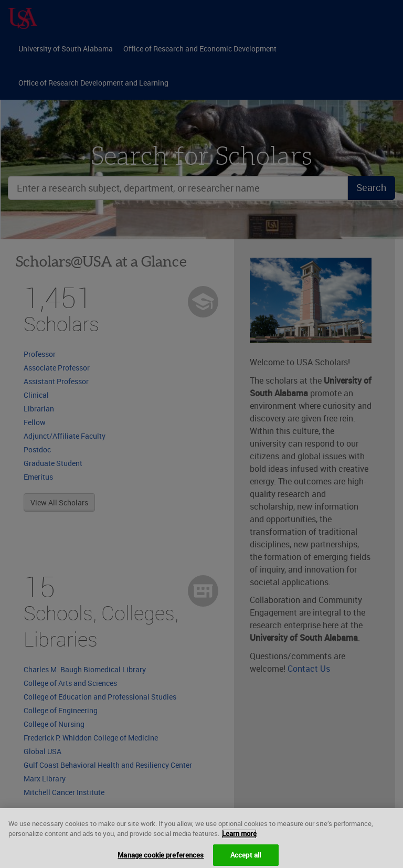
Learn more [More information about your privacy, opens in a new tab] (239, 838)
